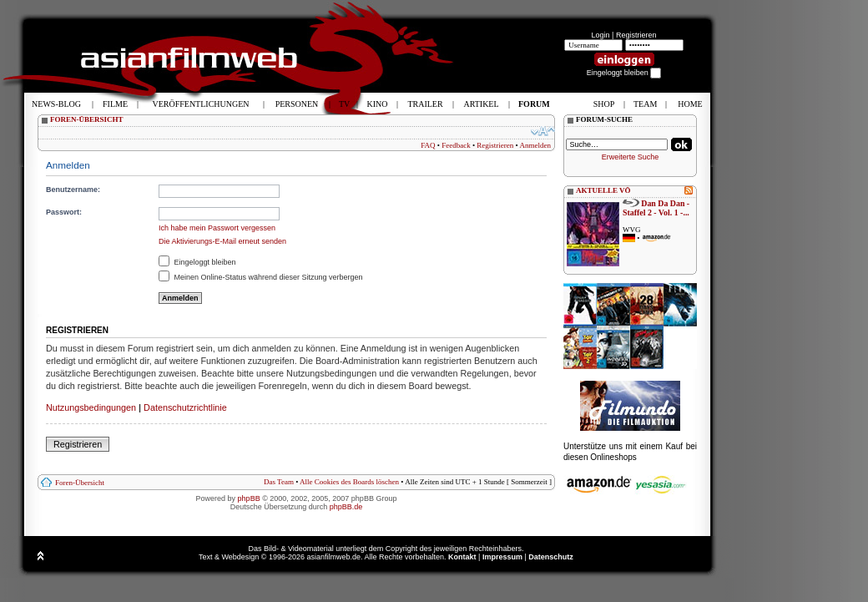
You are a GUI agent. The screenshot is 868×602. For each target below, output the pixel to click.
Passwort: (64, 212)
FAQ (428, 145)
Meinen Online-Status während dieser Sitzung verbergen (261, 277)
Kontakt (462, 557)
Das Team (279, 482)
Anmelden (536, 145)
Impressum (502, 557)
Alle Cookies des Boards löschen (349, 482)
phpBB (249, 498)
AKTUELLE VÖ (603, 190)
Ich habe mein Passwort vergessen (217, 228)
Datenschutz (551, 557)
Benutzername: (73, 190)
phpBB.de (346, 507)
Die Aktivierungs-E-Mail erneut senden (222, 241)
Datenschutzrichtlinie (185, 407)
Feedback (456, 145)
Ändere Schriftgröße (543, 131)
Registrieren (636, 35)
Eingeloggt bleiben (197, 262)
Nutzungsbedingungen (91, 407)
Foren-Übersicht (80, 483)
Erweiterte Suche (631, 157)
